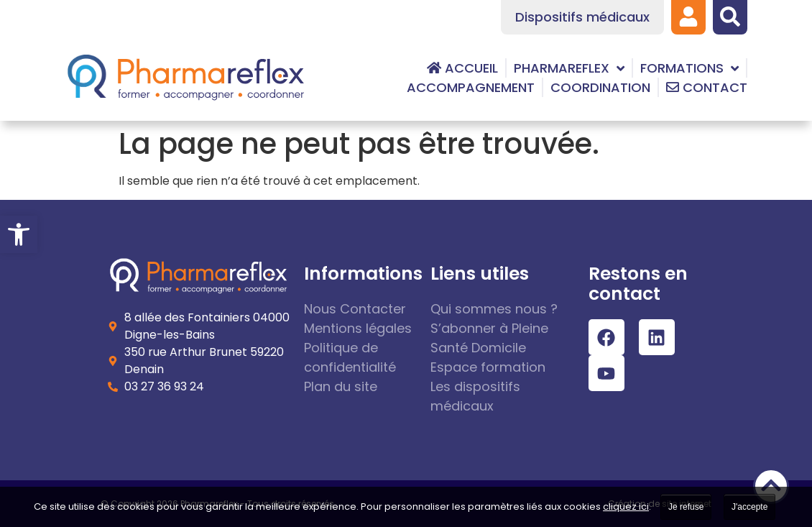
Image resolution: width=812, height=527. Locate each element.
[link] (19, 234)
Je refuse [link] (686, 507)
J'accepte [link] (749, 507)
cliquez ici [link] (626, 507)
